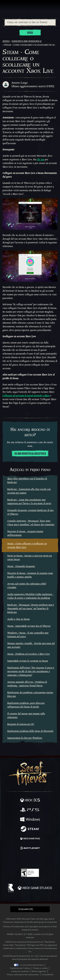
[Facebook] (7, 859)
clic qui (40, 159)
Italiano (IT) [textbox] (26, 909)
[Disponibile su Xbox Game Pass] (30, 839)
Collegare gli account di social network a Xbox (26, 396)
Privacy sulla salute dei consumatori (23, 975)
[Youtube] (30, 859)
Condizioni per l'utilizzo (20, 968)
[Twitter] (13, 859)
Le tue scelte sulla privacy (32, 965)
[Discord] (39, 859)
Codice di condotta (20, 971)
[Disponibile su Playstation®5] (30, 810)
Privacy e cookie (40, 968)
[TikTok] (46, 859)
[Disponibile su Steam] (30, 829)
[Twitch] (20, 859)
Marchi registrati (39, 971)
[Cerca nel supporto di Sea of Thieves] (30, 22)
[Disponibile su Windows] (30, 820)
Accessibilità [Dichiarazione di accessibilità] (48, 975)
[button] (30, 909)
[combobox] (30, 22)
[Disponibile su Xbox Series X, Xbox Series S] (30, 801)
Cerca (30, 33)
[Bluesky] (52, 859)
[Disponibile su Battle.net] (30, 849)
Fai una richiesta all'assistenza (30, 454)
